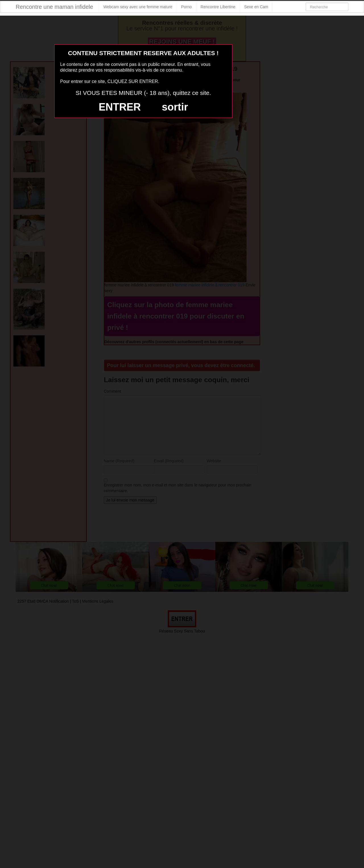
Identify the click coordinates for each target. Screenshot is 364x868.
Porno (186, 7)
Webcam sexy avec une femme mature (138, 7)
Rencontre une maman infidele (54, 7)
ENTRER (120, 107)
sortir (175, 107)
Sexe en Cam (256, 7)
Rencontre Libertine (218, 7)
